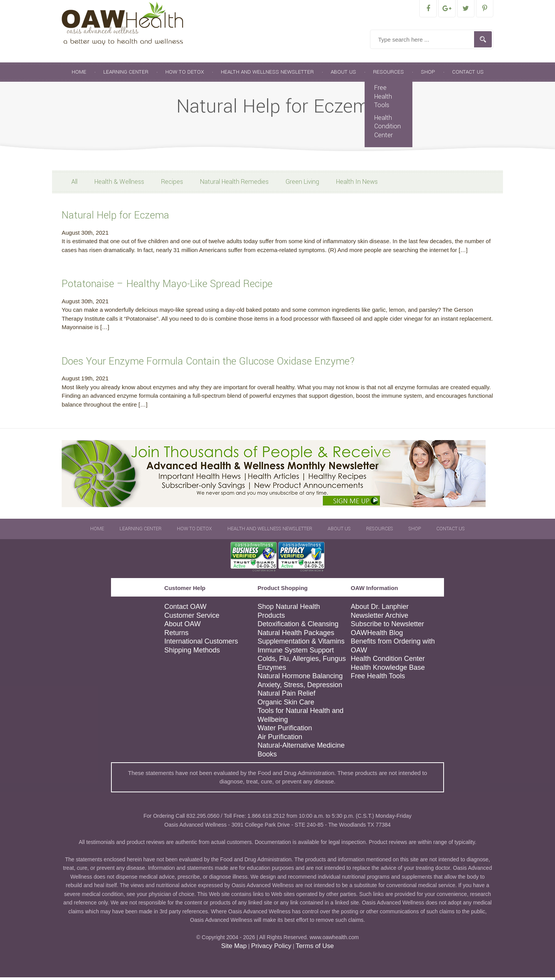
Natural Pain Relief (286, 696)
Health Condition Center (388, 129)
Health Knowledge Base (388, 670)
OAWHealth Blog (377, 635)
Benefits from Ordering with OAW (393, 648)
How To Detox (185, 75)
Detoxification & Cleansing (298, 627)
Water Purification (285, 731)
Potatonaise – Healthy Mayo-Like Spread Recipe (167, 287)
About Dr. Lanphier (380, 609)
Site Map (234, 949)
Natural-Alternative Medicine (301, 748)
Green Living (302, 184)
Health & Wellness (119, 184)
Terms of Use (315, 949)
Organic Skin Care (286, 705)
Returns (176, 635)
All (74, 184)
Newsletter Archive (379, 618)
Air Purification (280, 740)
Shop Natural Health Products (289, 614)
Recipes (172, 184)
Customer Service (192, 618)
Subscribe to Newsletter (387, 627)
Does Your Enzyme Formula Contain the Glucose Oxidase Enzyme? (208, 364)
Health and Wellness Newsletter (267, 75)
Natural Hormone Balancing (300, 679)
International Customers (201, 644)
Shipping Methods (192, 653)
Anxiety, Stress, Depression (300, 688)
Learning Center (126, 75)
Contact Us (468, 75)
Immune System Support (296, 653)
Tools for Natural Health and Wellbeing (300, 718)
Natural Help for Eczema (115, 218)
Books (267, 757)
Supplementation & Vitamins (301, 644)
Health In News (357, 184)
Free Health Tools (383, 99)
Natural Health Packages (296, 635)
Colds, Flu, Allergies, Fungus (302, 661)
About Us (343, 75)
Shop (428, 75)
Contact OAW (185, 609)
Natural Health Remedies (234, 184)
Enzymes (272, 670)
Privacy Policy (271, 949)
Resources (388, 75)
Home (79, 75)
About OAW (182, 627)
